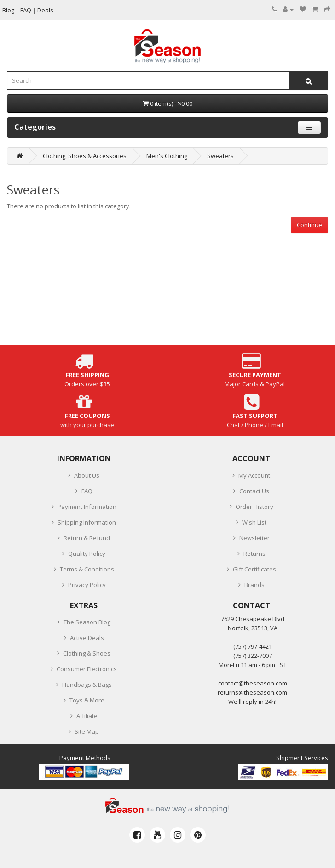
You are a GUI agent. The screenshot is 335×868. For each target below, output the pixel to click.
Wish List (254, 522)
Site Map (87, 731)
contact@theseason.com (253, 683)
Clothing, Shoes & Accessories (85, 156)
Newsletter (254, 538)
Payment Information (87, 507)
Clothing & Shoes (87, 653)
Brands (254, 585)
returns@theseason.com (252, 692)
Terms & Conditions (87, 569)
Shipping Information (87, 522)
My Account (254, 475)
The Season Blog (87, 622)
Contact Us (254, 491)
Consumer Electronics (87, 669)
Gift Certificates (254, 569)
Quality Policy (87, 554)
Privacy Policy (87, 585)
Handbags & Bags (87, 685)
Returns (254, 554)
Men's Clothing (167, 156)
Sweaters (220, 156)
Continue (309, 225)
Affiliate (87, 716)
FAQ (87, 491)
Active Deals (87, 638)
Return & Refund (87, 538)
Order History (254, 507)
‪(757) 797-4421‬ (253, 646)
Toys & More (87, 700)
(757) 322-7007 (253, 656)
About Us (87, 475)
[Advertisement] (167, 297)
